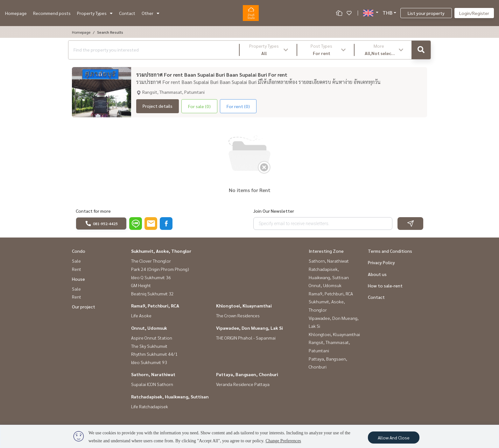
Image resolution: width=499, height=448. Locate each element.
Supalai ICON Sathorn (152, 384)
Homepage (16, 13)
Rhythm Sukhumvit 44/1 (154, 354)
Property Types (95, 13)
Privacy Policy (381, 262)
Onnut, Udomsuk (149, 328)
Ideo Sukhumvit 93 (149, 362)
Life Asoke (141, 315)
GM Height (141, 285)
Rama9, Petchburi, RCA (155, 306)
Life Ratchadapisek (150, 406)
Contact (127, 13)
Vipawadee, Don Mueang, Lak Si (250, 328)
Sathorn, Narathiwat (153, 374)
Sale (76, 261)
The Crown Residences (238, 315)
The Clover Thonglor (151, 261)
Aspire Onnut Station (152, 338)
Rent (77, 269)
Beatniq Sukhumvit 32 (152, 293)
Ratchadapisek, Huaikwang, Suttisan (170, 396)
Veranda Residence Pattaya (243, 384)
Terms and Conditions (390, 251)
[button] (268, 50)
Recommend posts (52, 13)
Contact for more (93, 211)
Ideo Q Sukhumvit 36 (151, 277)
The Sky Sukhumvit (149, 346)
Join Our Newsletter (274, 211)
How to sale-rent (385, 286)
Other (151, 13)
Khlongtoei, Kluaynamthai (244, 306)
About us (377, 274)
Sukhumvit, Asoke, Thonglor (161, 251)
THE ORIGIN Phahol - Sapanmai (246, 338)
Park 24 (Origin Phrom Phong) (160, 269)
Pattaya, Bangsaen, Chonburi (247, 374)
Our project (84, 307)
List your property (426, 13)
